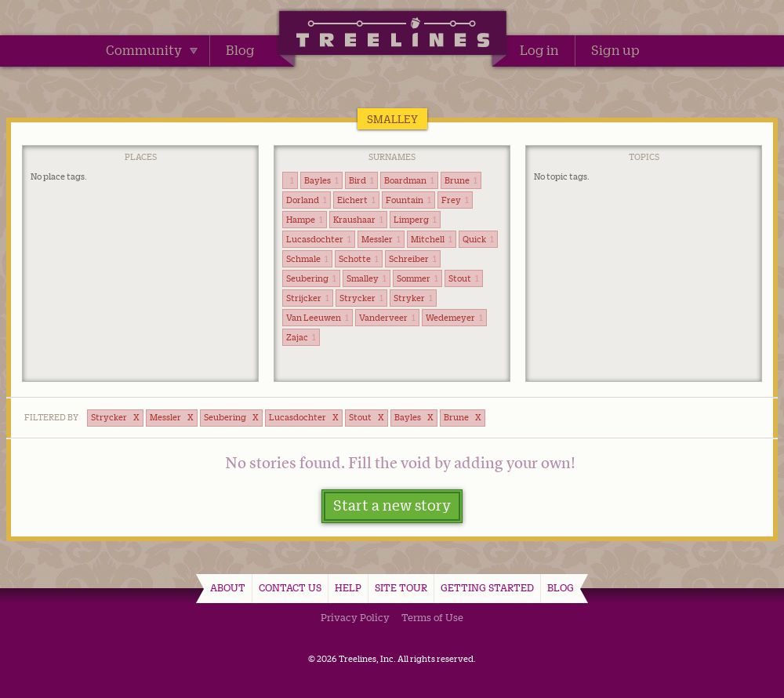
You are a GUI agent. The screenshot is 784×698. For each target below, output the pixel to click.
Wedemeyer (454, 318)
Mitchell (432, 239)
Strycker (361, 298)
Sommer (417, 278)
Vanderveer (387, 318)
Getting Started (487, 587)
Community (152, 50)
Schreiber (413, 259)
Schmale (307, 259)
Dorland (307, 200)
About (228, 587)
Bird (361, 180)
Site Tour (401, 587)
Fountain (408, 200)
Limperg (415, 220)
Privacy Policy (355, 617)
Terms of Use (432, 617)
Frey (455, 200)
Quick (478, 239)
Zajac (301, 337)
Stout (464, 278)
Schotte (359, 259)
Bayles (321, 180)
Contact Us (290, 587)
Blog (240, 50)
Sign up (615, 50)
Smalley (367, 278)
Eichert (356, 200)
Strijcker (308, 298)
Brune (461, 180)
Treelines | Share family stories (392, 35)
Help (348, 587)
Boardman (409, 180)
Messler (381, 239)
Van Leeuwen (318, 318)
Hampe (305, 220)
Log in (539, 50)
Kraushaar (358, 220)
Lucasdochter (319, 239)
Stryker (413, 298)
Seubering (311, 278)
